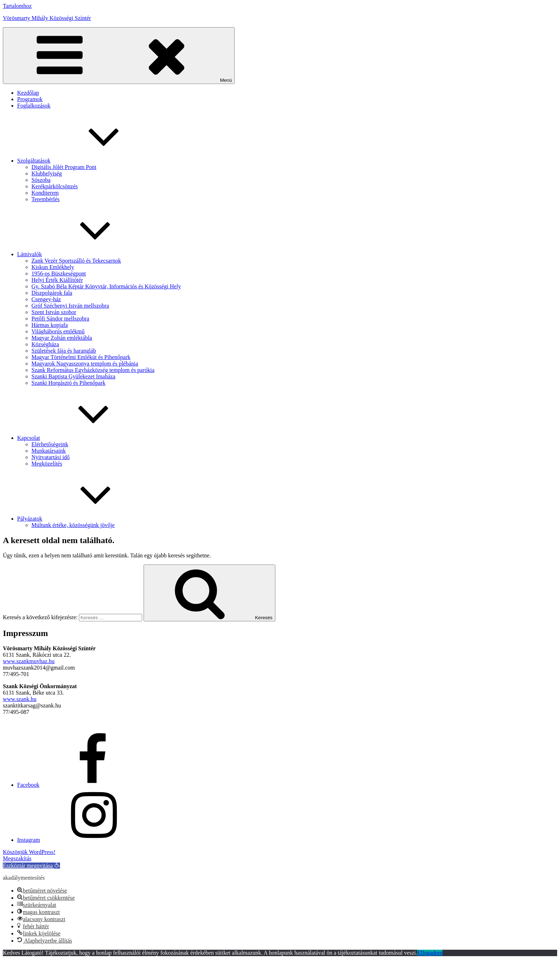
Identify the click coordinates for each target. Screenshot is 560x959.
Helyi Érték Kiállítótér (57, 280)
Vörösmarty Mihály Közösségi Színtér (47, 18)
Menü (119, 56)
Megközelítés (47, 464)
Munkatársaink (49, 451)
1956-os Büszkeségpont (59, 274)
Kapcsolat (82, 438)
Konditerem (45, 193)
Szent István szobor (54, 312)
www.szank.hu (20, 699)
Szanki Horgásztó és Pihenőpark (68, 383)
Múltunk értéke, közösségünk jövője (73, 525)
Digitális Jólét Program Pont (64, 167)
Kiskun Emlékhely (53, 267)
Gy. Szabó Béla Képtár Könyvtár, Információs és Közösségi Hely (106, 286)
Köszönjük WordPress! (29, 852)
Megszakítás (17, 858)
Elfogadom (430, 953)
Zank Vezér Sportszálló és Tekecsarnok (76, 261)
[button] (31, 866)
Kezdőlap (28, 93)
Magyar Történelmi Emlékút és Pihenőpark (81, 357)
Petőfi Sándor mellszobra (60, 319)
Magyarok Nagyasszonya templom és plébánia (85, 364)
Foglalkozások (34, 106)
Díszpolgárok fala (52, 293)
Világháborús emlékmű (58, 331)
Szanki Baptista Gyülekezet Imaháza (73, 376)
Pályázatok (83, 519)
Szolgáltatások (87, 161)
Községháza (45, 344)
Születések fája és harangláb (64, 351)
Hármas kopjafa (50, 325)
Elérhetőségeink (50, 444)
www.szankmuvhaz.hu (29, 661)
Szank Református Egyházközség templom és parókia (93, 370)
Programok (30, 99)
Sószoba (41, 180)
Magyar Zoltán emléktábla (62, 338)
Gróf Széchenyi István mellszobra (70, 306)
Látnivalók (83, 254)
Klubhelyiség (47, 173)
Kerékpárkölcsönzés (55, 186)
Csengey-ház (46, 299)
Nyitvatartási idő (51, 457)
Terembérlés (46, 199)
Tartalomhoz (17, 6)
